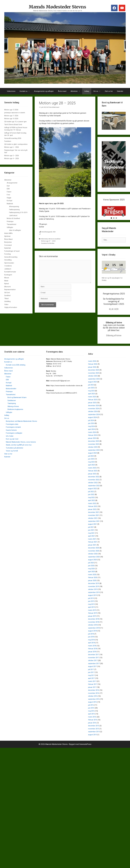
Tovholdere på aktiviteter (15, 456)
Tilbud (6, 298)
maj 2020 (91, 576)
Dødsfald (7, 248)
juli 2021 (91, 535)
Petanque (10, 221)
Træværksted (11, 224)
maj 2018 (91, 647)
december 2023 (94, 449)
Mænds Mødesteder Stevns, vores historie (21, 450)
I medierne (8, 266)
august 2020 (92, 567)
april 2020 (92, 579)
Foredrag (7, 254)
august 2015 (92, 742)
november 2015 (94, 736)
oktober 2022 (93, 490)
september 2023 (94, 458)
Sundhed (7, 295)
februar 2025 (93, 407)
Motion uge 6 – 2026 (12, 147)
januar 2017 (92, 695)
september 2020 (94, 564)
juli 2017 (91, 677)
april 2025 (92, 401)
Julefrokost (13, 215)
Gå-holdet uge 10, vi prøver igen (15, 122)
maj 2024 (91, 434)
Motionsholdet (11, 396)
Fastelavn (8, 141)
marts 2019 (92, 618)
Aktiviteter (76, 91)
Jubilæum (8, 269)
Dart (8, 186)
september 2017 (94, 671)
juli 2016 (91, 713)
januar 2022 (92, 517)
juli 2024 (91, 428)
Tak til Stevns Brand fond (13, 125)
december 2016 (94, 698)
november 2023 (94, 452)
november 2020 (94, 559)
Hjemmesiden (9, 263)
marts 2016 (92, 725)
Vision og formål (12, 458)
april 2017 (92, 686)
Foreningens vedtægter (14, 441)
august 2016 (92, 710)
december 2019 (94, 591)
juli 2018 (91, 642)
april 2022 (92, 508)
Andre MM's (8, 233)
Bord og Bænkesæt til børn (17, 405)
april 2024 (92, 437)
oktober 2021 (93, 526)
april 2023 (92, 472)
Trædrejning (12, 411)
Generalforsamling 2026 (13, 138)
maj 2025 (91, 398)
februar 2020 (93, 585)
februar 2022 (93, 514)
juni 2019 (91, 609)
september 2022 (94, 493)
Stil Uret (7, 293)
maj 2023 (91, 470)
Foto (8, 195)
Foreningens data (12, 432)
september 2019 (94, 600)
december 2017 (94, 662)
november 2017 (94, 665)
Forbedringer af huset (12, 251)
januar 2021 (92, 553)
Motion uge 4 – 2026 (12, 158)
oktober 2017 (93, 668)
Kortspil (9, 201)
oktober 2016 (93, 704)
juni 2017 (91, 680)
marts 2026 (92, 369)
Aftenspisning (14, 207)
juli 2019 (91, 606)
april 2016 (92, 722)
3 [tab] (116, 226)
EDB (8, 189)
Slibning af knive (114, 343)
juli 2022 (91, 499)
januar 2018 (92, 659)
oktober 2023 (93, 455)
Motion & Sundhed (54, 239)
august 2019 (92, 603)
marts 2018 (92, 653)
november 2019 (94, 594)
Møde (6, 281)
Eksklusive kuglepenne (15, 417)
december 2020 (94, 555)
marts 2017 (92, 689)
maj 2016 (91, 719)
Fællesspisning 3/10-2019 (18, 212)
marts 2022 (92, 511)
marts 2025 (92, 404)
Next (123, 223)
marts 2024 (92, 440)
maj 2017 (91, 683)
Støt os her (109, 91)
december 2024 (94, 413)
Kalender (120, 91)
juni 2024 (91, 431)
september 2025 (94, 387)
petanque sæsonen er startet (15, 113)
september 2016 (94, 707)
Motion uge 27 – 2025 (48, 241)
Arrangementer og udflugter (44, 91)
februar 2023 (93, 478)
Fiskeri (9, 192)
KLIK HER (114, 317)
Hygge (9, 198)
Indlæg (87, 91)
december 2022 (94, 484)
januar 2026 (92, 375)
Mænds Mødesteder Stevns (57, 7)
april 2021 (92, 544)
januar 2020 (92, 588)
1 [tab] (111, 226)
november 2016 (94, 701)
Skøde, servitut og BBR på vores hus (19, 453)
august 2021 (92, 532)
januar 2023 (92, 481)
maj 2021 (91, 541)
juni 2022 (91, 502)
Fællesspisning (14, 210)
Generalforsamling (11, 257)
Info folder (10, 444)
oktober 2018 (93, 633)
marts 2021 (92, 547)
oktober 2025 (93, 384)
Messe (7, 278)
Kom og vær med (12, 447)
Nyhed (7, 284)
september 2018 (94, 636)
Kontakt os (26, 91)
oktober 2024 (93, 419)
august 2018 (92, 638)
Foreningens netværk (13, 435)
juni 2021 (91, 538)
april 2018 (92, 650)
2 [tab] (114, 226)
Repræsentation (10, 290)
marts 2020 (92, 582)
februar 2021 (93, 550)
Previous (104, 223)
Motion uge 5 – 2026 (12, 156)
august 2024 (92, 425)
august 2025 (92, 389)
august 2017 (92, 674)
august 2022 (92, 496)
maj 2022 (91, 505)
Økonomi (7, 287)
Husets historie (11, 438)
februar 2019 (93, 621)
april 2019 (92, 615)
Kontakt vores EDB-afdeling (16, 373)
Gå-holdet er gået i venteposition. (16, 144)
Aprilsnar (7, 236)
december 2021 (94, 520)
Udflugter (10, 227)
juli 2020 (91, 570)
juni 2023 (91, 467)
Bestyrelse (8, 242)
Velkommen (11, 91)
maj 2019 (91, 612)
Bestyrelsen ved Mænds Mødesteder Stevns (21, 429)
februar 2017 (93, 692)
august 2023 (92, 461)
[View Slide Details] (114, 211)
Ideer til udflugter (15, 230)
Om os (98, 91)
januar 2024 (92, 446)
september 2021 (94, 529)
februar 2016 (93, 727)
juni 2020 (91, 573)
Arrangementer (12, 183)
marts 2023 (92, 476)
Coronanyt (8, 245)
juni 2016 (91, 716)
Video (6, 304)
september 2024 (94, 422)
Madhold (10, 204)
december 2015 (94, 733)
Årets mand (62, 91)
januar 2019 (92, 624)
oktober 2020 (93, 561)
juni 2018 (91, 644)
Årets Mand (8, 239)
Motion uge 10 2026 (11, 119)
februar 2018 (93, 656)
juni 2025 (91, 395)
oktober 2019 (93, 597)
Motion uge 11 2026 (11, 116)
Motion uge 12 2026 (11, 110)
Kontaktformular (10, 272)
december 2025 (94, 378)
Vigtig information (11, 307)
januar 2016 (92, 730)
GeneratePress (85, 752)
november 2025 (94, 381)
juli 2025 (91, 392)
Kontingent (8, 275)
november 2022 (94, 487)
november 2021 (94, 523)
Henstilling (8, 260)
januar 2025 (92, 410)
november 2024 (94, 416)
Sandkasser (12, 408)
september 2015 (94, 739)
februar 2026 (93, 372)
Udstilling (7, 301)
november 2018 (94, 630)
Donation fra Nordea (48, 243)
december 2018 (94, 627)
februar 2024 (93, 443)
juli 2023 (91, 464)
